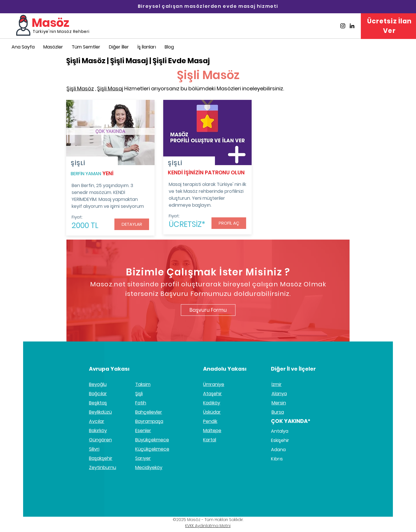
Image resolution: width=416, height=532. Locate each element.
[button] (119, 47)
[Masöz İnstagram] (343, 26)
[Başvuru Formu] (208, 310)
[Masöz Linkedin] (352, 26)
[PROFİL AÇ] (229, 223)
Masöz (51, 23)
